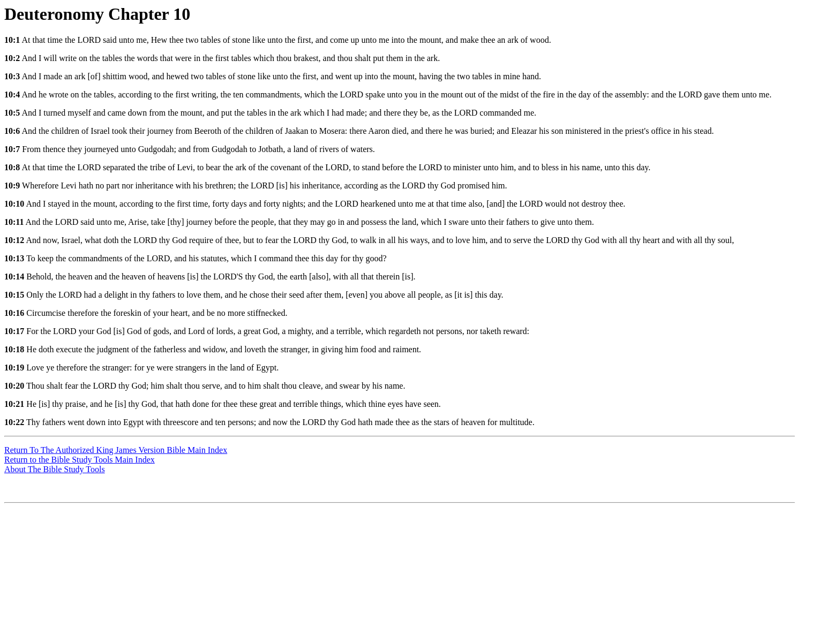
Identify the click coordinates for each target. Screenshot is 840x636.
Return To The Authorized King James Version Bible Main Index (116, 450)
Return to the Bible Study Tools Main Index (80, 460)
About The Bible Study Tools (55, 469)
